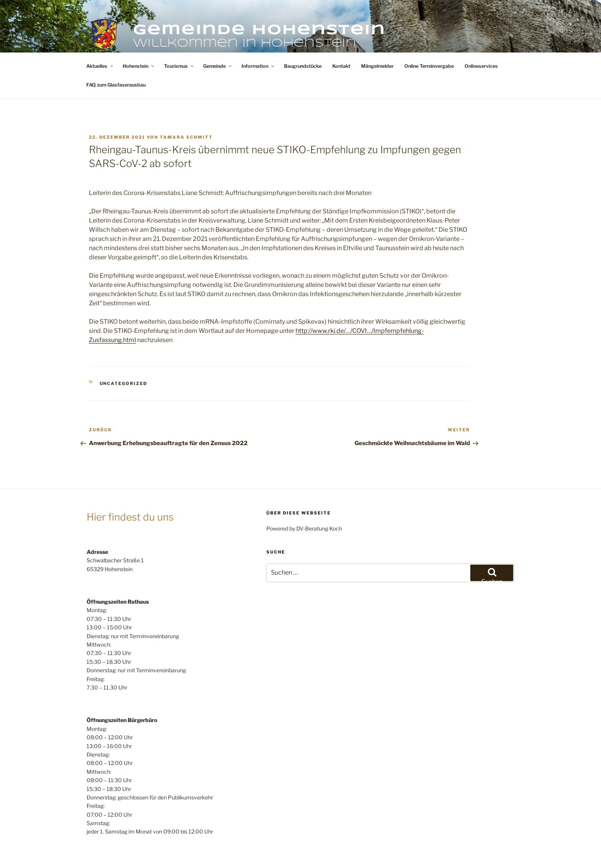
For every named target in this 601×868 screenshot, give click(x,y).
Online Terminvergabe (429, 37)
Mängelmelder (377, 37)
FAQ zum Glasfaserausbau (116, 56)
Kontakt (341, 37)
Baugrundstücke (303, 37)
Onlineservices (481, 37)
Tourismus (179, 37)
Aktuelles (100, 37)
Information (258, 37)
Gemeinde (218, 37)
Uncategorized (124, 355)
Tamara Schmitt (186, 108)
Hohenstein (139, 37)
